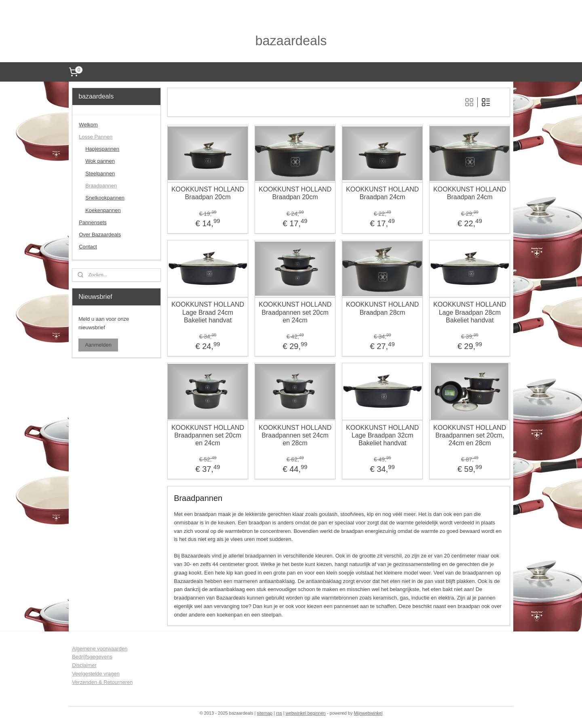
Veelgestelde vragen (96, 674)
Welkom (88, 125)
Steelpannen (100, 174)
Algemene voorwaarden (100, 649)
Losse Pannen (96, 137)
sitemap (265, 713)
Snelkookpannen (105, 198)
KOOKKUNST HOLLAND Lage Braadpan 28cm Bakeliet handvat (470, 312)
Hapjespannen (102, 149)
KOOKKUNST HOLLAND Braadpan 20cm (208, 193)
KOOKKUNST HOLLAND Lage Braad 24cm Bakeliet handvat (208, 312)
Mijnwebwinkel (368, 713)
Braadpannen (101, 186)
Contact (88, 247)
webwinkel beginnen (306, 713)
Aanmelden (98, 345)
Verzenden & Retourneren (102, 682)
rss (279, 713)
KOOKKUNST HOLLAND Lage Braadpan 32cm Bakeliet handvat (382, 435)
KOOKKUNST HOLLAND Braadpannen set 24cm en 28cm (295, 435)
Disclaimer (84, 665)
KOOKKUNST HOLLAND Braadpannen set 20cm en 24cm (295, 312)
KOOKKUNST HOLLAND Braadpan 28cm (382, 308)
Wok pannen (100, 161)
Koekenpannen (103, 210)
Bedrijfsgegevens (92, 657)
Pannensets (93, 222)
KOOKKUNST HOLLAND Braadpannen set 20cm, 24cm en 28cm (470, 435)
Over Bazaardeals (100, 235)
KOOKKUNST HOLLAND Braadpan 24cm (382, 193)
